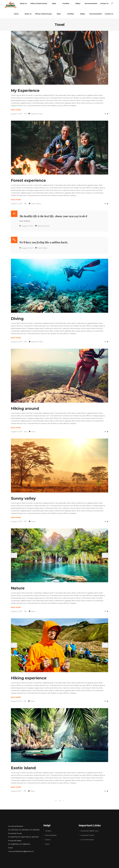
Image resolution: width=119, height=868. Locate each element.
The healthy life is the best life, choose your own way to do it (53, 216)
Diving (17, 319)
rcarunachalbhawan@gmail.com (21, 851)
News (47, 844)
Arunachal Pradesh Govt (90, 831)
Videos (38, 204)
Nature (18, 588)
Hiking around (25, 408)
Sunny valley (23, 498)
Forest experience (28, 180)
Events (48, 840)
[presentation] (14, 555)
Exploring (34, 114)
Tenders (48, 831)
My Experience (25, 90)
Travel (40, 114)
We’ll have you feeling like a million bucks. (44, 242)
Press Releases (51, 835)
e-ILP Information (87, 840)
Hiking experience (29, 678)
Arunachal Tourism (87, 835)
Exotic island (23, 768)
